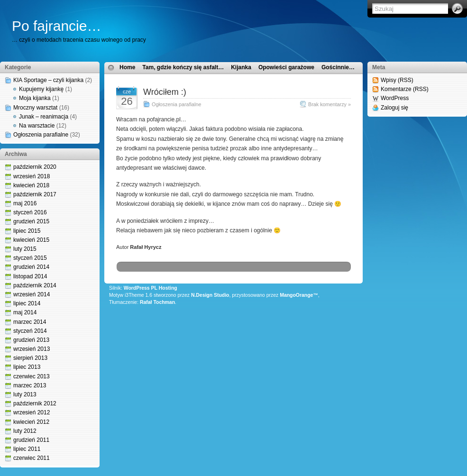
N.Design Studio (210, 295)
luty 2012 (25, 431)
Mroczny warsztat (35, 108)
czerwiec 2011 (32, 458)
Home (127, 67)
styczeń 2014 (30, 331)
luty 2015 (25, 249)
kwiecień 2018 (31, 185)
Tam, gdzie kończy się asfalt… (183, 67)
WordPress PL (141, 288)
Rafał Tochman (157, 302)
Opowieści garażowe (286, 67)
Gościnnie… (338, 67)
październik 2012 (35, 403)
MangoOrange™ (299, 295)
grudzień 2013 (31, 340)
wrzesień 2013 (32, 349)
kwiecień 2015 (31, 240)
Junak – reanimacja (44, 117)
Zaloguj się (394, 108)
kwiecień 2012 (31, 422)
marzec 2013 (30, 385)
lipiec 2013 (27, 367)
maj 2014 (25, 312)
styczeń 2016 (30, 212)
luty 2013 (25, 394)
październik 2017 (35, 194)
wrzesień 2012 (32, 412)
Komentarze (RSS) (405, 89)
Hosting (168, 288)
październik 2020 (35, 167)
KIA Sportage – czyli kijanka (48, 80)
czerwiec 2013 (32, 376)
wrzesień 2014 (32, 294)
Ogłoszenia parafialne (41, 135)
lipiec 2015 (27, 231)
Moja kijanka (35, 98)
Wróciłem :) (165, 92)
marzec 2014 (30, 322)
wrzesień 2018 (32, 176)
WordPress (395, 98)
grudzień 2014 (31, 267)
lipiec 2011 (27, 449)
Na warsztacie (37, 126)
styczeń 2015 (30, 258)
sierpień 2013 (30, 358)
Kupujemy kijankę (41, 89)
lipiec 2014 (27, 303)
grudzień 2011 (31, 440)
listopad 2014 (30, 276)
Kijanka (241, 67)
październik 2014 (35, 285)
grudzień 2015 (31, 221)
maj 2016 (25, 203)
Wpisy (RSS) (397, 80)
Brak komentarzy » (330, 104)
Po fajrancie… (56, 26)
